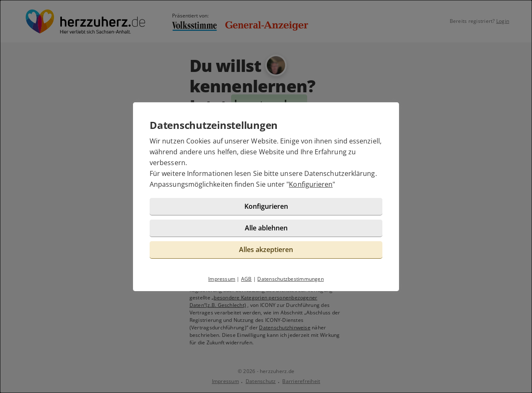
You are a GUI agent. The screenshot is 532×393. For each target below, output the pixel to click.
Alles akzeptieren (266, 250)
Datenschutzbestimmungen (291, 279)
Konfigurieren (311, 184)
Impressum (222, 279)
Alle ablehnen (266, 228)
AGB (246, 279)
